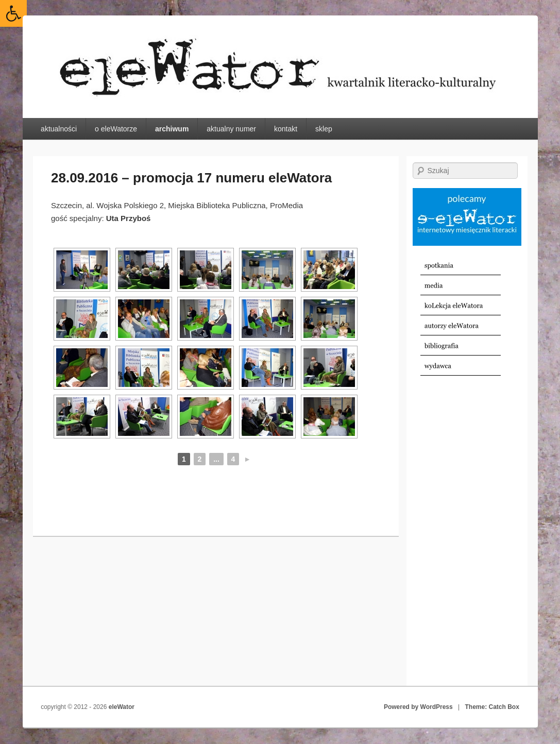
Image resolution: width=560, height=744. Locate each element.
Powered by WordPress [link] (418, 707)
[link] (13, 13)
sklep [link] (324, 129)
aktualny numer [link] (231, 129)
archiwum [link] (172, 129)
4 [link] (233, 459)
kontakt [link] (286, 129)
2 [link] (200, 459)
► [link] (247, 459)
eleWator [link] (122, 707)
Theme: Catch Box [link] (492, 707)
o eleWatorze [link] (116, 129)
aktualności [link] (59, 129)
